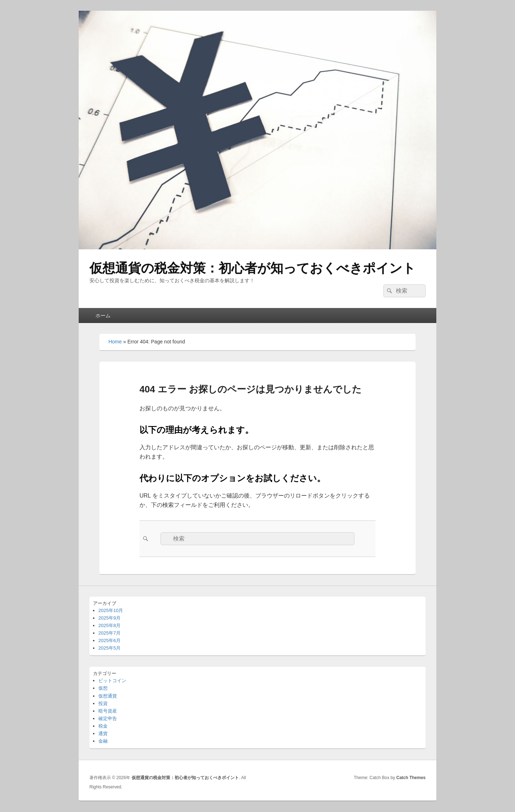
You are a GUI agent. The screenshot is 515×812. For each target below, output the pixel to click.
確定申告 (108, 718)
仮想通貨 (108, 696)
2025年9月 (109, 618)
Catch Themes (411, 778)
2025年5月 (109, 648)
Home (115, 342)
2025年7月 (109, 633)
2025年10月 (111, 610)
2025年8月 (109, 625)
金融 (103, 741)
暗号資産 (108, 711)
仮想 (103, 688)
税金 (103, 726)
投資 (103, 703)
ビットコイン (112, 681)
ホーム (103, 315)
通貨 (103, 733)
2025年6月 (109, 640)
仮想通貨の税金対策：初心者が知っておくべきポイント (252, 268)
